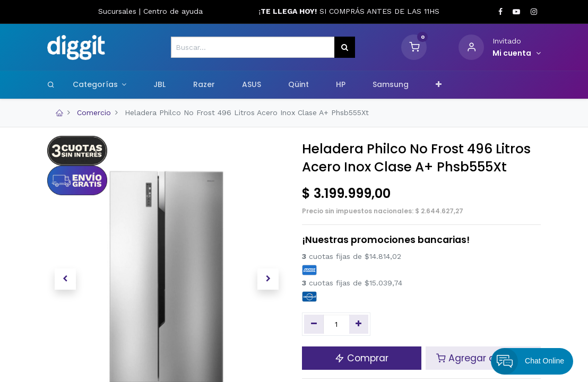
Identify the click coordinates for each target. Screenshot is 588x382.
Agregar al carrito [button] (483, 358)
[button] (439, 85)
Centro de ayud (171, 11)
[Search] (51, 84)
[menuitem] (160, 85)
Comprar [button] (362, 358)
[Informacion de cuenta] (517, 54)
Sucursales (119, 11)
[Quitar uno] (314, 324)
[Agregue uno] (359, 324)
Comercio (94, 112)
